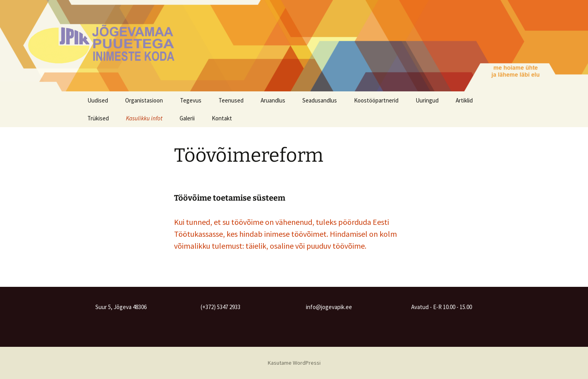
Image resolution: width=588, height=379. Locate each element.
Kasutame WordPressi (294, 363)
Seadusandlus (320, 100)
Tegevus (191, 100)
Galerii (187, 118)
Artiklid (464, 100)
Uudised (98, 100)
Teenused (231, 100)
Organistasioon (144, 100)
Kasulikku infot (144, 118)
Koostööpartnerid (376, 100)
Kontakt (222, 118)
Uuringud (427, 100)
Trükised (98, 118)
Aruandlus (273, 100)
